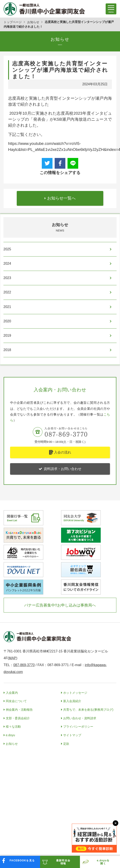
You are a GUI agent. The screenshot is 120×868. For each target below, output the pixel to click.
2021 (7, 307)
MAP (13, 658)
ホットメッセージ (75, 693)
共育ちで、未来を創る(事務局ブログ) (88, 710)
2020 (7, 321)
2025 (7, 249)
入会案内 (12, 693)
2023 (7, 278)
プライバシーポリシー (78, 727)
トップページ (13, 22)
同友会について (16, 701)
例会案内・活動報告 (19, 710)
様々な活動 (13, 727)
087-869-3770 (24, 665)
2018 (7, 350)
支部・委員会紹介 (18, 718)
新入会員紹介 (72, 701)
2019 (7, 336)
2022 (7, 292)
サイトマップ (72, 735)
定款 (66, 744)
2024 (7, 264)
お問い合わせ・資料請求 (80, 718)
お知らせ (33, 22)
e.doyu (10, 735)
